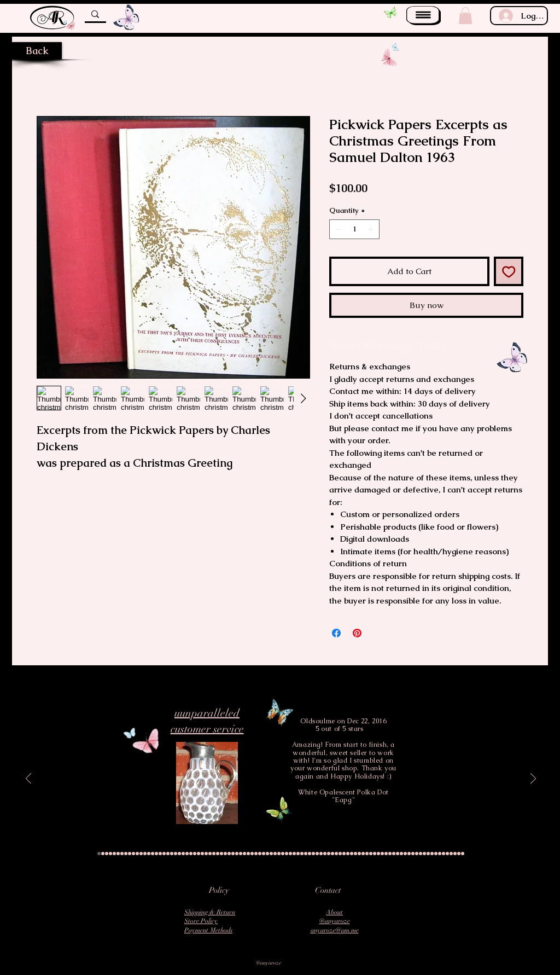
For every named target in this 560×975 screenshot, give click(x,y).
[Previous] (28, 779)
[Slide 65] (344, 854)
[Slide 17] (160, 854)
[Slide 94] (455, 854)
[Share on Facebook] (336, 633)
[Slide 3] (107, 854)
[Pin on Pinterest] (357, 633)
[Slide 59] (321, 854)
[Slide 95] (459, 854)
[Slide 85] (421, 854)
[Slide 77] (390, 854)
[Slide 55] (306, 854)
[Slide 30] (210, 854)
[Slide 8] (126, 854)
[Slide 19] (168, 854)
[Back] (37, 51)
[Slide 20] (172, 854)
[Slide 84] (417, 854)
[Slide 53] (298, 854)
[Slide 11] (137, 854)
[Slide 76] (386, 854)
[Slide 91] (444, 854)
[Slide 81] (405, 854)
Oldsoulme (317, 721)
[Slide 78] (394, 854)
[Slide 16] (156, 854)
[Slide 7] (122, 854)
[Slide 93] (451, 854)
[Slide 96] (463, 854)
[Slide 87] (428, 854)
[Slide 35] (229, 854)
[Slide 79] (398, 854)
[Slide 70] (363, 854)
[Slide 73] (375, 854)
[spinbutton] (355, 229)
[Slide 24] (187, 854)
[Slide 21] (176, 854)
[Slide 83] (413, 854)
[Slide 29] (206, 854)
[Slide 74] (378, 854)
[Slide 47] (275, 854)
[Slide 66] (348, 854)
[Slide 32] (218, 854)
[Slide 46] (271, 854)
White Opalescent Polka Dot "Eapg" (343, 796)
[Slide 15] (153, 854)
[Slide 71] (367, 854)
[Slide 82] (409, 854)
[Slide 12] (141, 854)
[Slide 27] (199, 854)
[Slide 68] (355, 854)
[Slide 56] (310, 854)
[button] (424, 16)
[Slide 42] (256, 854)
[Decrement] (337, 229)
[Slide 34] (225, 854)
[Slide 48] (279, 854)
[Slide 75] (382, 854)
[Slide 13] (145, 854)
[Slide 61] (329, 854)
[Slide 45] (267, 854)
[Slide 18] (164, 854)
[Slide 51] (290, 854)
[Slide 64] (340, 854)
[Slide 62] (332, 854)
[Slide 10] (133, 854)
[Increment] (372, 229)
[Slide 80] (401, 854)
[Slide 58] (317, 854)
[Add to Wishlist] (509, 272)
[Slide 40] (248, 854)
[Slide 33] (221, 854)
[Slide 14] (149, 854)
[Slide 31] (214, 854)
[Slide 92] (447, 854)
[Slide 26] (195, 854)
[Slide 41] (252, 854)
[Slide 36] (233, 854)
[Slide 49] (283, 854)
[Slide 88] (432, 854)
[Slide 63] (336, 854)
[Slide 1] (99, 854)
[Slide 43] (260, 854)
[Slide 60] (325, 854)
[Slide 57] (313, 854)
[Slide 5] (114, 854)
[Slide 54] (302, 854)
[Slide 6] (118, 854)
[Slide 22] (179, 854)
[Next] (533, 779)
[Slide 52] (294, 854)
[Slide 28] (202, 854)
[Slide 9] (130, 854)
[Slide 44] (264, 854)
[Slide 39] (244, 854)
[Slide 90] (440, 854)
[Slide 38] (241, 854)
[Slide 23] (183, 854)
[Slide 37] (237, 854)
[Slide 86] (424, 854)
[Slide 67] (352, 854)
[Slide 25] (191, 854)
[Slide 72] (371, 854)
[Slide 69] (359, 854)
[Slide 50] (287, 854)
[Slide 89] (436, 854)
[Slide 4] (110, 854)
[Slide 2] (103, 854)
